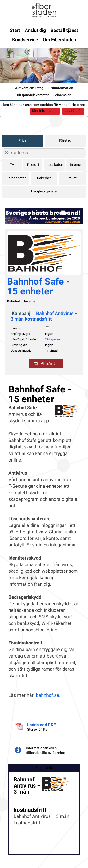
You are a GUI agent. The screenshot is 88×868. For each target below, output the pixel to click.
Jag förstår (73, 111)
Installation (54, 165)
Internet (76, 165)
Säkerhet (44, 178)
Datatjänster (16, 178)
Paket (72, 178)
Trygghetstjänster (44, 192)
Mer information (45, 111)
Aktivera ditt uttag (29, 88)
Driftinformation (61, 88)
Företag (65, 141)
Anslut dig (35, 31)
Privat (23, 141)
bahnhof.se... (49, 696)
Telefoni (33, 165)
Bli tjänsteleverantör (33, 95)
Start (15, 31)
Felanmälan (62, 95)
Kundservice (25, 40)
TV (12, 165)
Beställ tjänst (64, 31)
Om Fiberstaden (59, 40)
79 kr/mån (52, 340)
